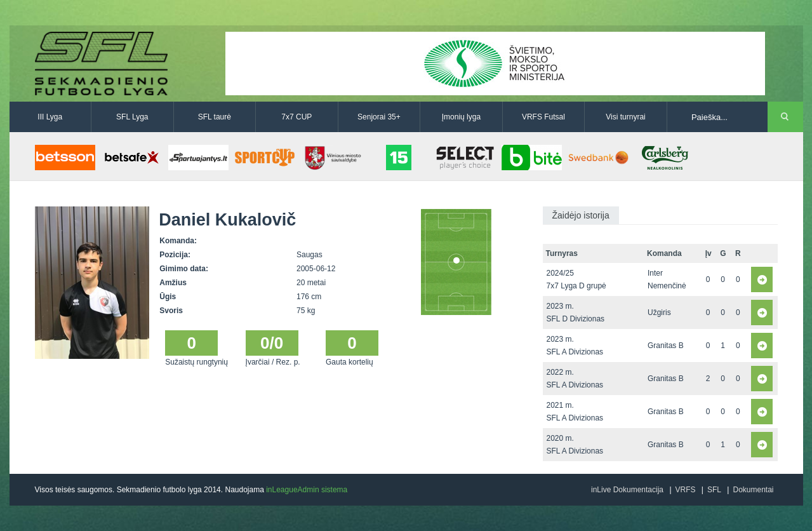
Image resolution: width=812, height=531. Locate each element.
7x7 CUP (296, 117)
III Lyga (50, 117)
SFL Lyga (132, 117)
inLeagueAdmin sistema (307, 490)
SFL (714, 490)
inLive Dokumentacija (627, 490)
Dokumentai (753, 490)
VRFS (686, 490)
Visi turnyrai (625, 117)
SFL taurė (215, 117)
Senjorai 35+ (379, 117)
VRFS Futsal (543, 117)
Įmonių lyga (461, 117)
